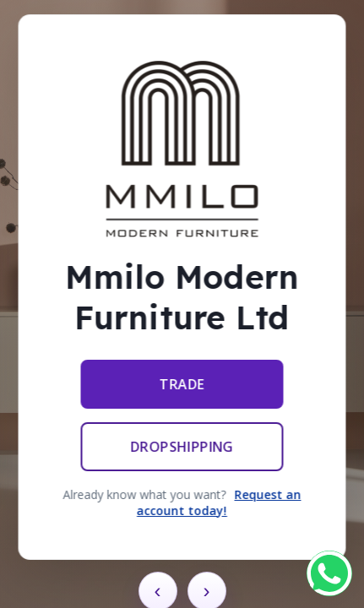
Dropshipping (182, 447)
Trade (182, 384)
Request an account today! (219, 502)
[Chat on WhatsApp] (329, 573)
